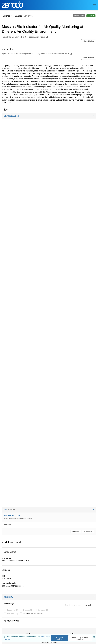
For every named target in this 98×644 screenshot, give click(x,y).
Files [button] (49, 510)
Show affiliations (89, 41)
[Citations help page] (12, 597)
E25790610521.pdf (12, 515)
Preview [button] (76, 532)
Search (88, 605)
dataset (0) (28, 610)
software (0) (43, 610)
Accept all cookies (59, 638)
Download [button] (88, 532)
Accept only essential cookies (80, 638)
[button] (49, 116)
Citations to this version (33, 614)
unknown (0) (13, 614)
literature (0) (13, 610)
